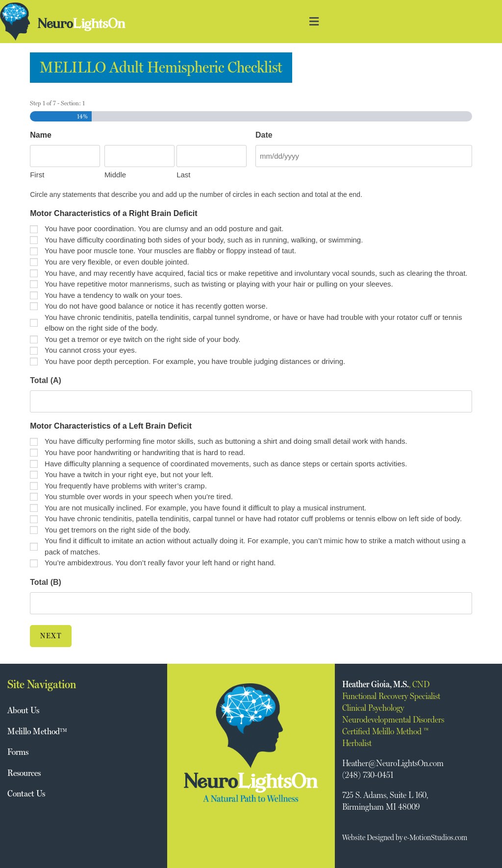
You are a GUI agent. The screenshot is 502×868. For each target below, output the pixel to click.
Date (264, 135)
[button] (314, 22)
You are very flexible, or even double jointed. (117, 262)
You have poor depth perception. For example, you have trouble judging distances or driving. (195, 361)
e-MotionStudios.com (436, 837)
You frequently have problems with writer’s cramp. (126, 485)
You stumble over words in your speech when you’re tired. (139, 496)
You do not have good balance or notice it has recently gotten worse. (156, 306)
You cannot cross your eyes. (91, 350)
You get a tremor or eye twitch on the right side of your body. (142, 339)
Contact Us (26, 793)
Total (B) (46, 582)
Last (183, 175)
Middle (115, 175)
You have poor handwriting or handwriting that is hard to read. (145, 452)
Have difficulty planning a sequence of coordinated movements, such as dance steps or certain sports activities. (226, 463)
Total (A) (46, 380)
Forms (18, 752)
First (37, 175)
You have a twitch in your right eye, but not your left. (129, 474)
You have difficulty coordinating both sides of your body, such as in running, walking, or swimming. (204, 240)
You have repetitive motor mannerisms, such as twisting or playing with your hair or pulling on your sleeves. (220, 284)
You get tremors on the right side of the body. (118, 530)
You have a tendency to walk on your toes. (113, 295)
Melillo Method (37, 731)
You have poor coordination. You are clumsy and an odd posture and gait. (164, 229)
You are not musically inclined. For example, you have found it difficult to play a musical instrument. (205, 508)
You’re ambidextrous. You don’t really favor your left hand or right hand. (160, 563)
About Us (23, 710)
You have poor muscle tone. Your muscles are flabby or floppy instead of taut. (170, 251)
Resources (24, 772)
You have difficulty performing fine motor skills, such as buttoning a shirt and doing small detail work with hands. (226, 441)
